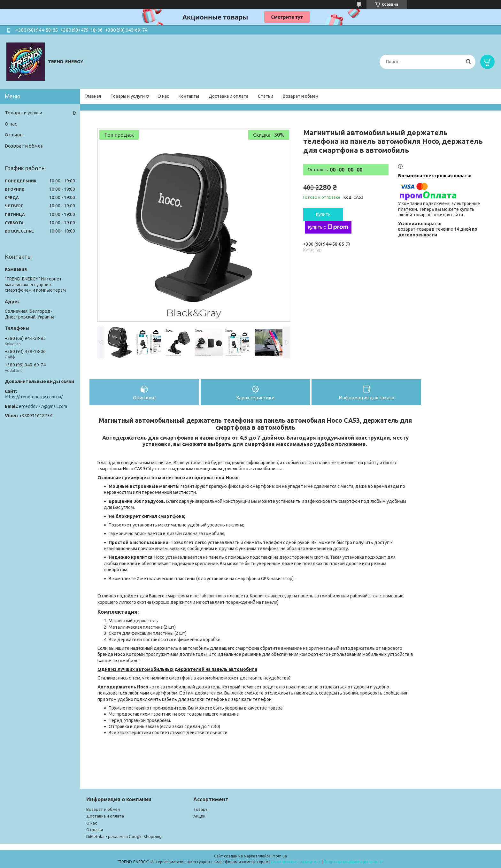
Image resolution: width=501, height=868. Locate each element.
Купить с (328, 227)
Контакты (189, 96)
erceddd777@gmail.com (43, 406)
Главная (93, 96)
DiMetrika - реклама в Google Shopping (124, 836)
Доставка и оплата (228, 96)
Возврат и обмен (301, 96)
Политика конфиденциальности (354, 862)
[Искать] (468, 62)
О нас (163, 96)
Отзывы (14, 135)
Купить (323, 214)
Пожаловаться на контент (296, 862)
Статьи (266, 96)
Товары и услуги (128, 96)
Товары (201, 809)
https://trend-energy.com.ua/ (34, 397)
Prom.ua (279, 856)
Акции (199, 816)
